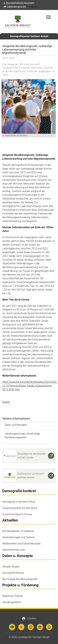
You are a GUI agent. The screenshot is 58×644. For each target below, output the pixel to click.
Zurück (6, 402)
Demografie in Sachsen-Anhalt (19, 502)
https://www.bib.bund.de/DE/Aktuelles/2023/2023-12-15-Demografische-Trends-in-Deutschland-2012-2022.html (30, 386)
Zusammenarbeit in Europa (17, 514)
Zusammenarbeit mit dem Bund (20, 508)
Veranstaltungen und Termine (18, 537)
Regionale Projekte (12, 596)
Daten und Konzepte (16, 425)
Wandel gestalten (12, 602)
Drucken (29, 618)
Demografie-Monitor (13, 573)
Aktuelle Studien (11, 567)
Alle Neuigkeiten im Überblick (18, 531)
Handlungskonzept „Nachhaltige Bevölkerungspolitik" (22, 436)
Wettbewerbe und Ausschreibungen (21, 544)
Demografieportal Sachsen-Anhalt (29, 36)
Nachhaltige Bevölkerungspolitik (20, 579)
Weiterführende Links (14, 550)
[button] (19, 3)
